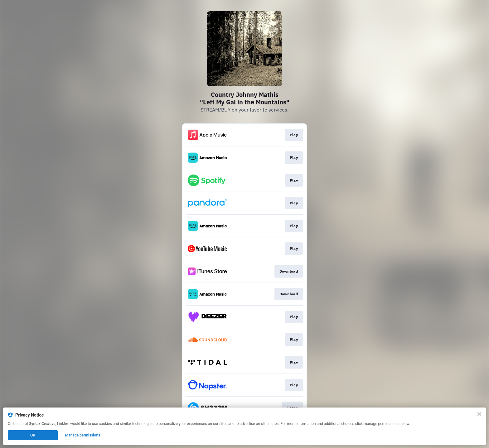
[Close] (479, 414)
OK (33, 435)
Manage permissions (83, 435)
